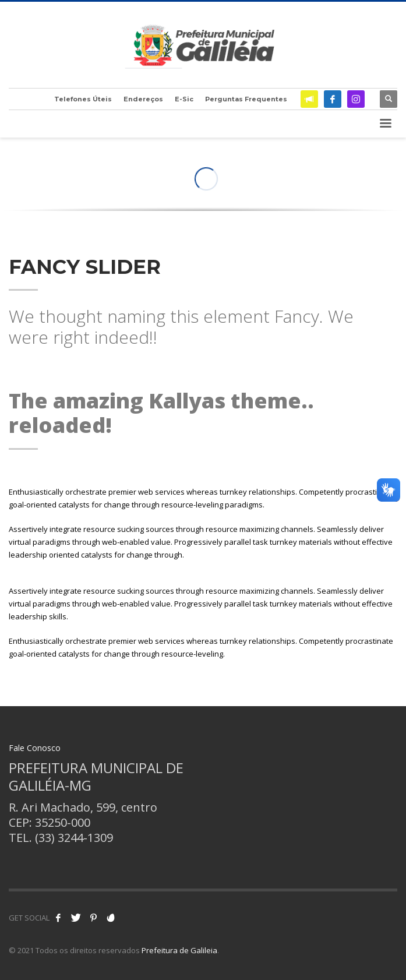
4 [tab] (226, 194)
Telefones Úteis (83, 99)
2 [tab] (207, 194)
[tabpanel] (203, 214)
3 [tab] (217, 194)
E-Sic (184, 99)
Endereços (143, 99)
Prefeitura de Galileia (179, 950)
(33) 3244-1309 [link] (74, 838)
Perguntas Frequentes (246, 99)
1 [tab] (198, 194)
